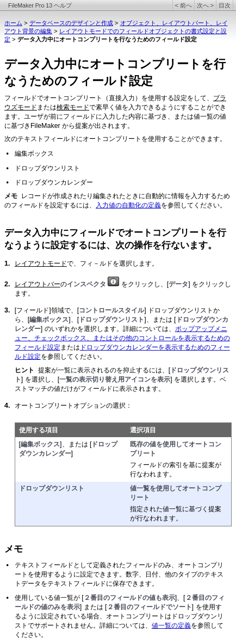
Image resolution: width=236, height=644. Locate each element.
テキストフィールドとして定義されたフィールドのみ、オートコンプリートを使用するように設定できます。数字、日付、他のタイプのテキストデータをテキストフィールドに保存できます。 (119, 574)
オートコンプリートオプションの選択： (73, 406)
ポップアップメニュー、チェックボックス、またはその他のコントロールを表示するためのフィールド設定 (122, 338)
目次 (225, 5)
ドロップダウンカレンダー (54, 182)
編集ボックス (34, 154)
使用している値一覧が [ (49, 598)
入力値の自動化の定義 (128, 205)
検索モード (73, 107)
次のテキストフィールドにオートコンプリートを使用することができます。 (115, 139)
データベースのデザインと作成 (71, 23)
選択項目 (143, 430)
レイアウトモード (41, 263)
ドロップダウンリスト (47, 168)
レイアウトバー (38, 284)
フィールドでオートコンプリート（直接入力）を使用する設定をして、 (109, 98)
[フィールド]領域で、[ (47, 310)
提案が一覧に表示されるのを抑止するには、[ (104, 370)
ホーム (13, 23)
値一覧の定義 (171, 625)
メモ (14, 549)
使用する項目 (39, 430)
